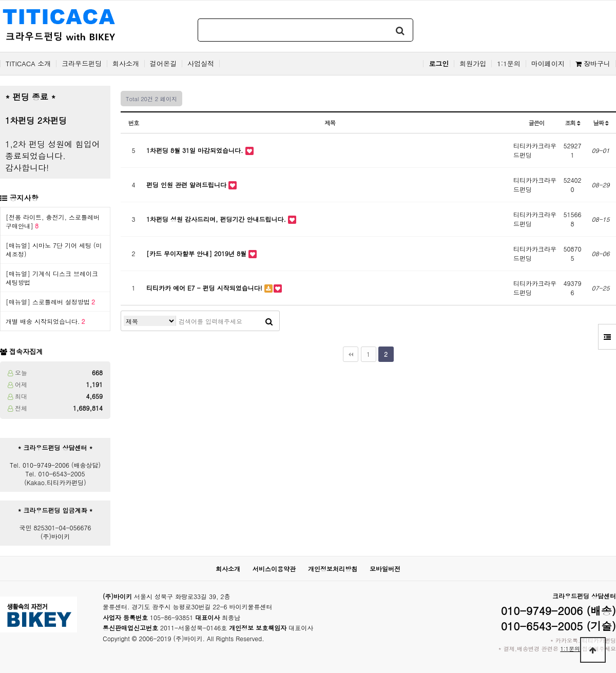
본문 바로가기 (0, 0)
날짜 (600, 123)
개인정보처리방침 (333, 569)
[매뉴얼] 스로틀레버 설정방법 (50, 302)
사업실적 (201, 64)
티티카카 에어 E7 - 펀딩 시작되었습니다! (205, 288)
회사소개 (126, 64)
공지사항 (24, 198)
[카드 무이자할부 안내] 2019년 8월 (197, 253)
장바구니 (593, 64)
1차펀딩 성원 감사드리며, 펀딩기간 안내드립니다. (217, 219)
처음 (351, 354)
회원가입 (473, 64)
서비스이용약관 (274, 569)
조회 (572, 123)
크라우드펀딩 (82, 64)
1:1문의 (509, 64)
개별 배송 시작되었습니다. (45, 321)
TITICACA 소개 (28, 64)
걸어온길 (163, 64)
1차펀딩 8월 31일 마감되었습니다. (196, 150)
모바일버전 (385, 569)
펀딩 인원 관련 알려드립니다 (187, 185)
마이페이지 (548, 64)
